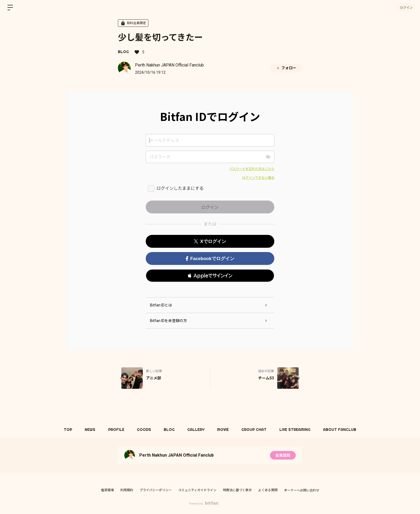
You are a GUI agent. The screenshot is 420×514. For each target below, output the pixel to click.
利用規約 (127, 490)
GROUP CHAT (256, 430)
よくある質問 (268, 490)
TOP (65, 430)
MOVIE (224, 430)
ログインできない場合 (258, 178)
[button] (210, 276)
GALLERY (196, 430)
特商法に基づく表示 (237, 490)
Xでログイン (210, 241)
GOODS (143, 430)
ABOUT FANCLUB (343, 430)
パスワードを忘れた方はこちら (252, 169)
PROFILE (114, 430)
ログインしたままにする (180, 188)
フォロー (286, 68)
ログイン (404, 7)
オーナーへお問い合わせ (302, 490)
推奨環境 (107, 490)
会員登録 (283, 455)
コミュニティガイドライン (197, 490)
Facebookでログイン (210, 259)
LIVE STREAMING (298, 430)
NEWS (88, 430)
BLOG (123, 52)
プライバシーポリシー (156, 490)
